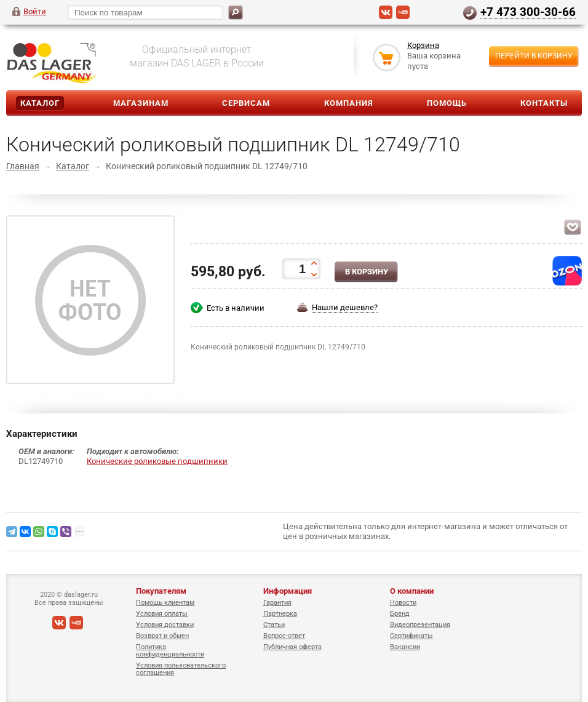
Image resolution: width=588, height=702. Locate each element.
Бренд (400, 614)
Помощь (447, 103)
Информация (288, 591)
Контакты (544, 103)
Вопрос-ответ (284, 636)
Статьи (274, 625)
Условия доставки (165, 625)
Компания (349, 103)
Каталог (40, 103)
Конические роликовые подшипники (157, 461)
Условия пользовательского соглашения (181, 669)
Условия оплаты (162, 614)
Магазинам (141, 103)
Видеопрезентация (420, 625)
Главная (23, 166)
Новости (403, 603)
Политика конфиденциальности (170, 651)
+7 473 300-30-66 (528, 12)
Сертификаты (411, 636)
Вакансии (405, 647)
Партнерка (280, 614)
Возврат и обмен (162, 636)
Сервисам (246, 103)
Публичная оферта (292, 647)
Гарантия (277, 603)
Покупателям (161, 591)
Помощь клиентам (165, 603)
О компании (412, 591)
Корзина (423, 45)
